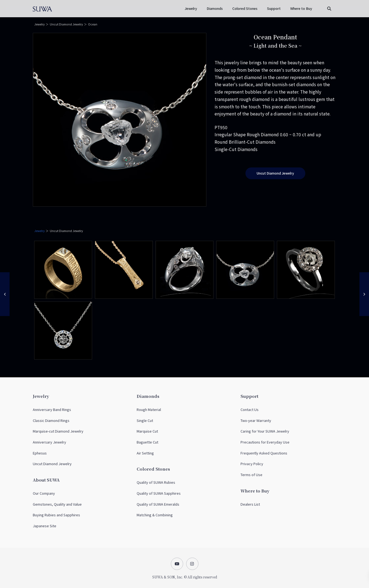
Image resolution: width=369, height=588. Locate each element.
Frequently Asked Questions (264, 453)
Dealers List (250, 504)
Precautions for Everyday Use (265, 442)
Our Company (44, 493)
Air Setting (145, 453)
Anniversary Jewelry (49, 442)
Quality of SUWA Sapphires (159, 493)
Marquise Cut (147, 431)
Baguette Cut (147, 442)
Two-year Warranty (256, 420)
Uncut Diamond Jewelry (66, 24)
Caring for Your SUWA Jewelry (265, 431)
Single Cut (145, 420)
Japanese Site (45, 526)
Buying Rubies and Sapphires (56, 515)
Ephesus (40, 453)
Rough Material (149, 409)
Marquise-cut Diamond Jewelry (58, 431)
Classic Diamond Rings (51, 420)
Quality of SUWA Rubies (156, 482)
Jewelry (39, 24)
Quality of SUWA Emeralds (158, 504)
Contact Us (250, 409)
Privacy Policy (252, 464)
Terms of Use (251, 475)
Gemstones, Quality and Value (57, 504)
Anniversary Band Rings (52, 409)
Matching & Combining (155, 515)
